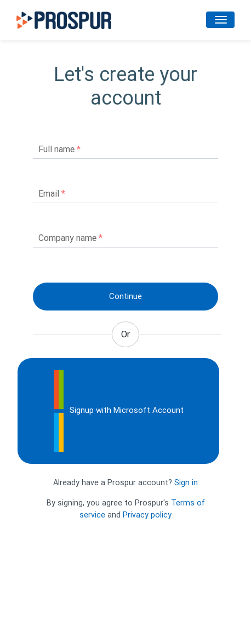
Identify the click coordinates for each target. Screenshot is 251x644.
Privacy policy (147, 515)
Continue (125, 296)
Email (52, 194)
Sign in (186, 483)
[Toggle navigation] (220, 20)
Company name (70, 238)
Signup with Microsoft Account (118, 411)
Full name (59, 149)
